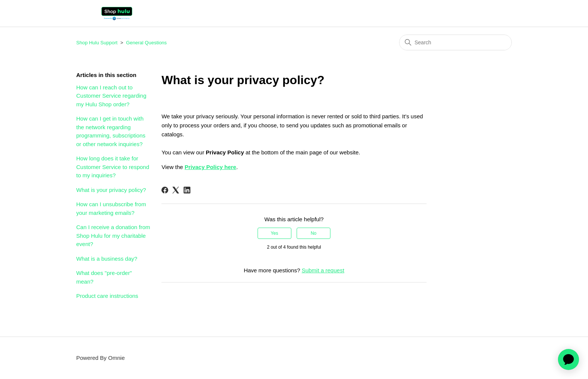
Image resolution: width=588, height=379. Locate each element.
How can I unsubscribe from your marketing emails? (111, 208)
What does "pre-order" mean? (104, 277)
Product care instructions (107, 296)
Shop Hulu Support (97, 43)
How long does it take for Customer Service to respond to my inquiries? (113, 167)
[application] (568, 359)
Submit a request (323, 270)
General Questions (146, 43)
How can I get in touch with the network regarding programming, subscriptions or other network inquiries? (111, 131)
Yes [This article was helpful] (274, 233)
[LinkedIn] (187, 190)
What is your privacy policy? (111, 190)
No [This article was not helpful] (313, 233)
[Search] (455, 42)
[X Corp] (176, 190)
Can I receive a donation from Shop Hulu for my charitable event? (113, 236)
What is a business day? (107, 259)
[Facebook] (165, 190)
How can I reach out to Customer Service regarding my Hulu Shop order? (111, 96)
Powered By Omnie (100, 358)
